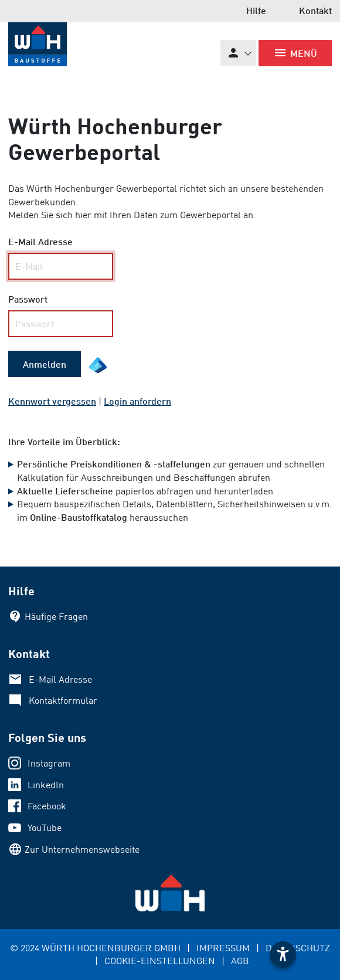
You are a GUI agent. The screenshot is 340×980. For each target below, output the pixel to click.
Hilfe (256, 10)
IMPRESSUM (223, 948)
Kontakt (315, 10)
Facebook (47, 806)
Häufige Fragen (56, 616)
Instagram (49, 763)
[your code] (61, 324)
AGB (240, 961)
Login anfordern (137, 401)
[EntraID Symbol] (98, 365)
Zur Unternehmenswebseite (82, 849)
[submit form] (45, 364)
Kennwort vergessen (52, 401)
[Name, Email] (61, 266)
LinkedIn (46, 785)
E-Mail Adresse (60, 679)
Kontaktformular (63, 700)
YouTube (45, 828)
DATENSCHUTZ (298, 948)
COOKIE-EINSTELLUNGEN (160, 961)
